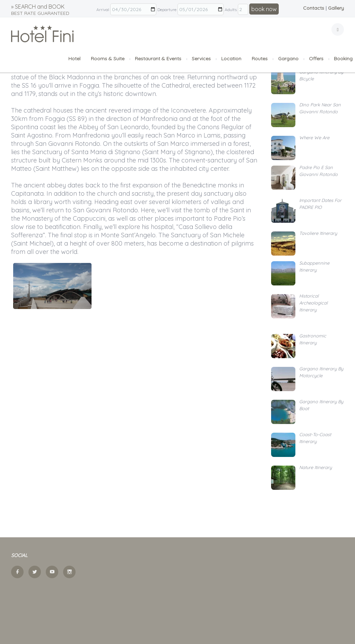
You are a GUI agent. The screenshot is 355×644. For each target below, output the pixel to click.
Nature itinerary (315, 467)
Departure (167, 10)
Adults (231, 10)
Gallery (336, 8)
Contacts (314, 8)
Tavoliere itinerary (318, 233)
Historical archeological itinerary (313, 303)
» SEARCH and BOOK (40, 10)
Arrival (103, 10)
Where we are (314, 138)
